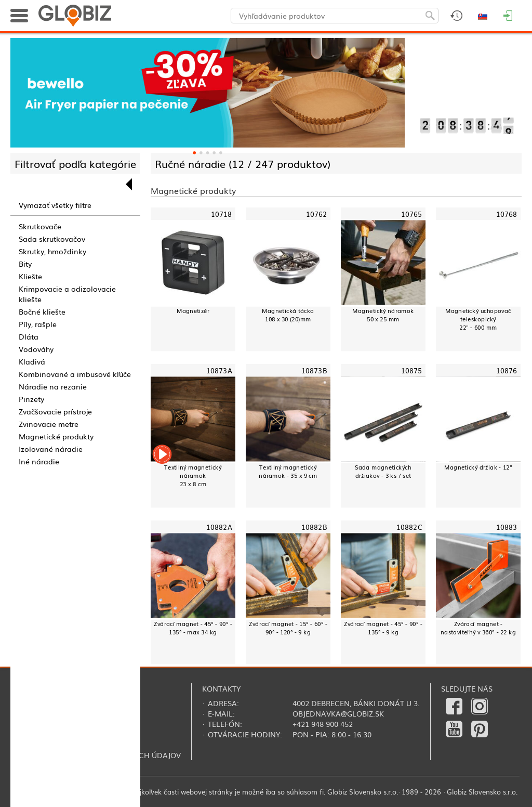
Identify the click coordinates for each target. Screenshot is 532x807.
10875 (412, 370)
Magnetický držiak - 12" (478, 467)
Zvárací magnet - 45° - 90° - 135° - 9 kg (383, 628)
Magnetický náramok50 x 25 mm (383, 315)
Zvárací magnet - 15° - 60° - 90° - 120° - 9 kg (288, 628)
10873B (314, 370)
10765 (412, 214)
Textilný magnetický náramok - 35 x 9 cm (288, 471)
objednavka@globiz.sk (338, 713)
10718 (222, 214)
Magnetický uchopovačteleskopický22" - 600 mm (478, 319)
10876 (507, 370)
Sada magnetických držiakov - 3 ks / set (383, 471)
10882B (314, 527)
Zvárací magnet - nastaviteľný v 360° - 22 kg (478, 628)
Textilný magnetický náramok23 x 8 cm (193, 476)
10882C (409, 527)
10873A (219, 370)
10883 (507, 527)
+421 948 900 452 (323, 724)
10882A (219, 527)
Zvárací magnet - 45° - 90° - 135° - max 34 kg (193, 628)
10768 (507, 214)
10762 (317, 214)
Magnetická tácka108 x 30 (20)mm (288, 315)
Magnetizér (193, 311)
